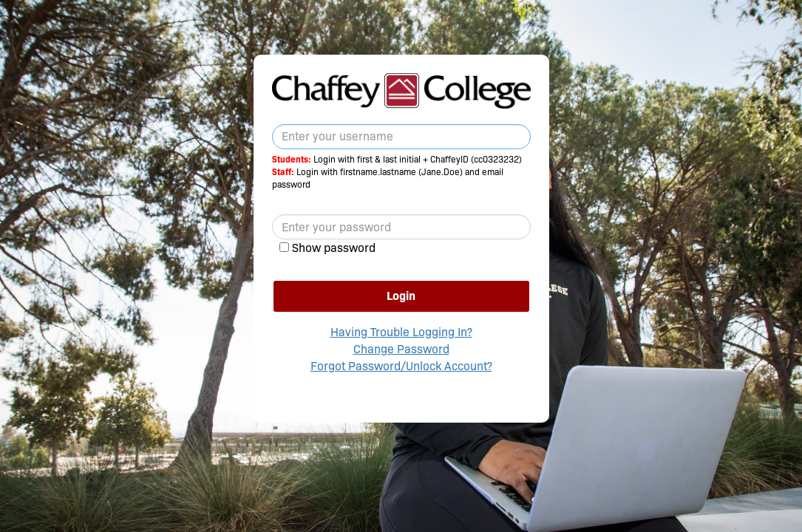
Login (401, 296)
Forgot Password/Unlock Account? (401, 366)
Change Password (401, 349)
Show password (334, 248)
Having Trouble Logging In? (401, 332)
